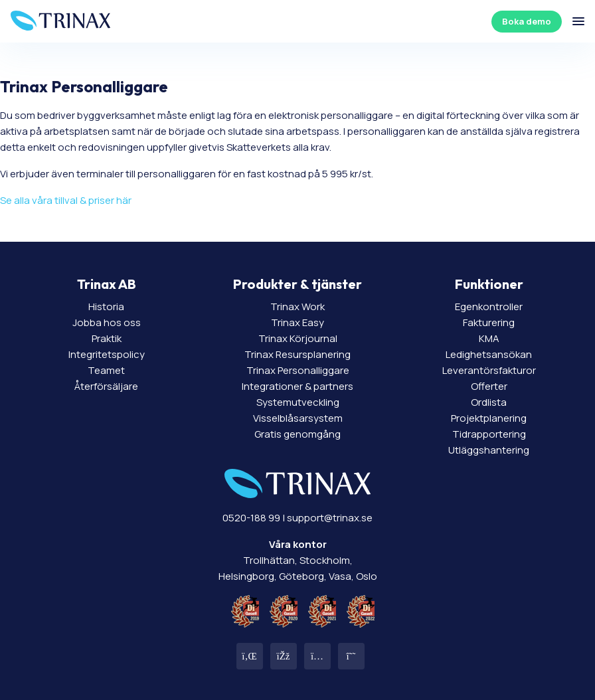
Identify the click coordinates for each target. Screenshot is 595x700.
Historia (106, 306)
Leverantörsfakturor (489, 370)
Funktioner (489, 284)
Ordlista (489, 402)
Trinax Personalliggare (298, 370)
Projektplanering (489, 418)
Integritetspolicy (107, 354)
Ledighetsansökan (489, 354)
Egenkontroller (489, 306)
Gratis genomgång (297, 434)
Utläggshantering (489, 450)
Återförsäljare (106, 386)
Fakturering (489, 322)
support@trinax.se (330, 518)
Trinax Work (297, 306)
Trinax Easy (297, 322)
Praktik (107, 338)
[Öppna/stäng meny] (578, 21)
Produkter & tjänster (297, 284)
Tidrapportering (489, 434)
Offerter (489, 386)
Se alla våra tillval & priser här (66, 200)
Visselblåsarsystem (298, 418)
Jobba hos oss (107, 322)
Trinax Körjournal (298, 338)
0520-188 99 (251, 518)
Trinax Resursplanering (297, 354)
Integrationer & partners (297, 386)
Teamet (106, 370)
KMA (489, 338)
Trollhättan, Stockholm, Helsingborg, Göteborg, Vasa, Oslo (298, 560)
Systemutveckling (298, 402)
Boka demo (527, 21)
